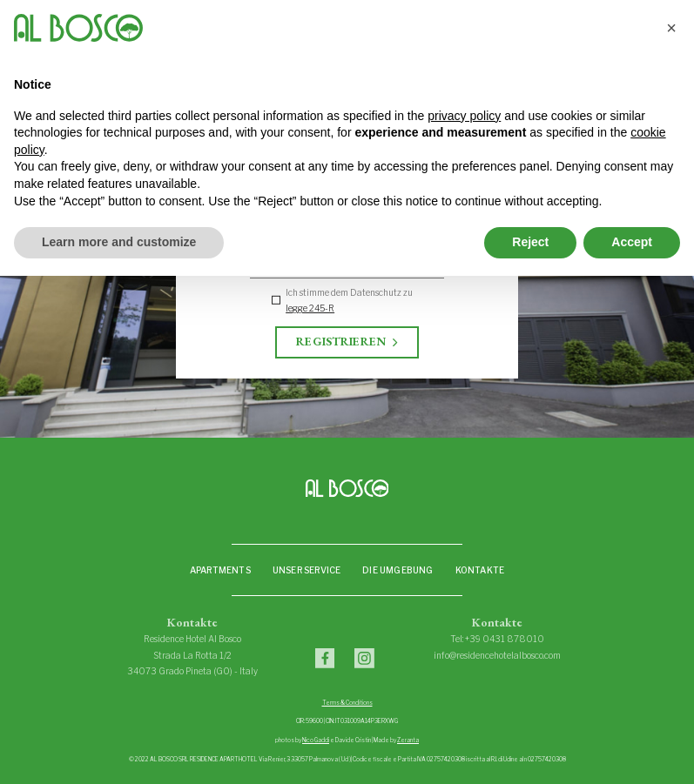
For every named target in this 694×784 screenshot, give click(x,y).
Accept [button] (632, 242)
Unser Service (307, 570)
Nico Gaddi (316, 740)
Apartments (220, 570)
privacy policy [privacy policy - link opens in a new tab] (464, 116)
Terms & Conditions (347, 703)
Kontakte (480, 570)
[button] (671, 28)
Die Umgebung (398, 570)
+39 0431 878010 (505, 639)
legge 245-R (310, 308)
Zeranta (408, 740)
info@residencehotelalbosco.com (497, 655)
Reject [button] (530, 242)
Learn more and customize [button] (119, 242)
